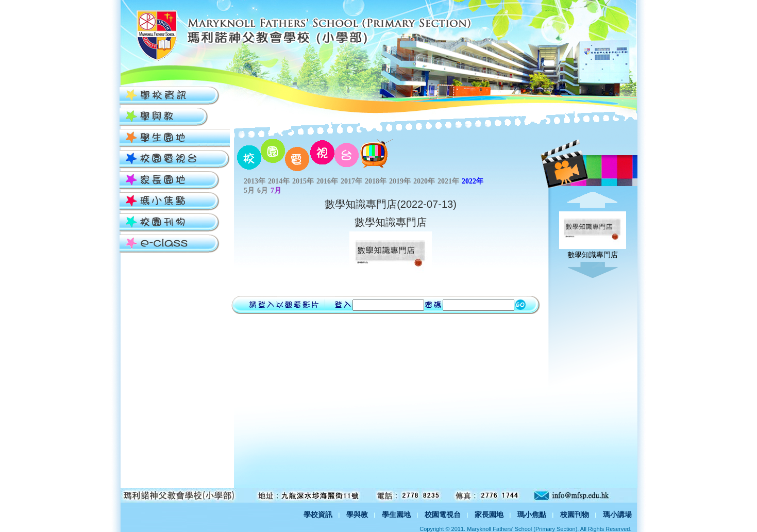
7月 (276, 190)
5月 (249, 190)
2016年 (327, 181)
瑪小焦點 (532, 514)
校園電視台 (443, 514)
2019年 (400, 181)
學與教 (357, 514)
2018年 (376, 181)
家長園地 (489, 514)
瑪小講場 (617, 514)
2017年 (351, 181)
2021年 (448, 181)
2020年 (424, 181)
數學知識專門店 (593, 251)
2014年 (279, 181)
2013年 (255, 181)
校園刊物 (575, 514)
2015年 (303, 181)
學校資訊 (318, 514)
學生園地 (396, 514)
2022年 (473, 181)
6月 (263, 190)
